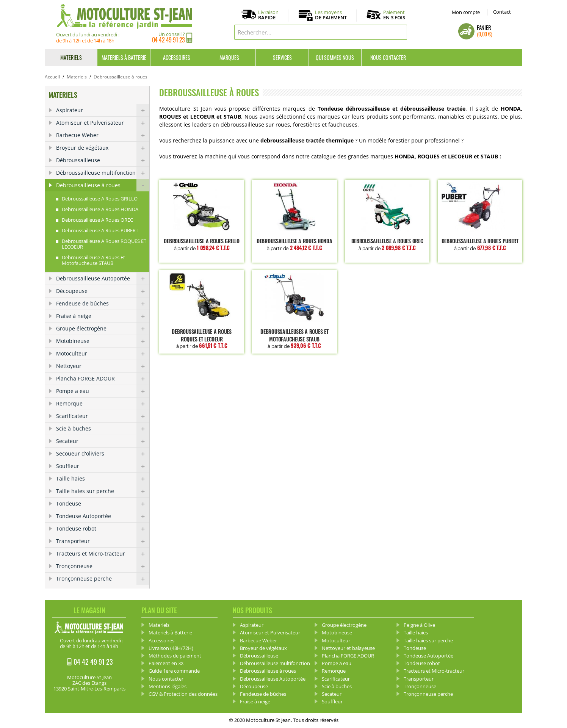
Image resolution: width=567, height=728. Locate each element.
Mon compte (466, 12)
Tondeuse (103, 504)
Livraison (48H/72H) (171, 648)
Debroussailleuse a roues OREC (387, 244)
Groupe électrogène (103, 329)
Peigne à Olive (419, 625)
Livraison (268, 15)
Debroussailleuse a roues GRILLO (201, 244)
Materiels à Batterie (124, 57)
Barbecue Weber (103, 135)
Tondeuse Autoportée (103, 516)
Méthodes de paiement (175, 656)
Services (282, 57)
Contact (502, 12)
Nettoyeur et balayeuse (348, 648)
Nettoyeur (103, 366)
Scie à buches (103, 429)
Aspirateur (103, 110)
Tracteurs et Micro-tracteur (103, 554)
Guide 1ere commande (174, 671)
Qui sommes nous (335, 57)
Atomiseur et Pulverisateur (103, 123)
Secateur (103, 441)
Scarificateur (103, 416)
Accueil (52, 77)
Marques (229, 57)
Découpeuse (103, 291)
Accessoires (177, 57)
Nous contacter (388, 57)
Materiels (71, 57)
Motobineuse (103, 341)
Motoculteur (103, 354)
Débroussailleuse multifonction (103, 173)
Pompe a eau (103, 391)
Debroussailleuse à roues (103, 185)
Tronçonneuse (103, 566)
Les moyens (331, 15)
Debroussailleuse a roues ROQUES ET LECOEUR (201, 338)
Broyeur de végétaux (103, 148)
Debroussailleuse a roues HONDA (294, 244)
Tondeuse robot (103, 529)
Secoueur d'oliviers (103, 454)
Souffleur (103, 466)
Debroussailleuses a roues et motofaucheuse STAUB (294, 338)
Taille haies (103, 479)
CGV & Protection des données (183, 694)
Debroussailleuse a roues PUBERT (480, 244)
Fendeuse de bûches (103, 304)
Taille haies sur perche (103, 491)
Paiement (394, 15)
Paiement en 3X (166, 663)
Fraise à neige (103, 316)
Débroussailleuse (103, 160)
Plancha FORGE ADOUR (103, 379)
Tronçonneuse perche (103, 579)
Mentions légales (168, 686)
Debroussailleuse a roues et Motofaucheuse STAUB (93, 260)
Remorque (103, 404)
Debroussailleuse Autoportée (103, 279)
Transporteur (103, 541)
